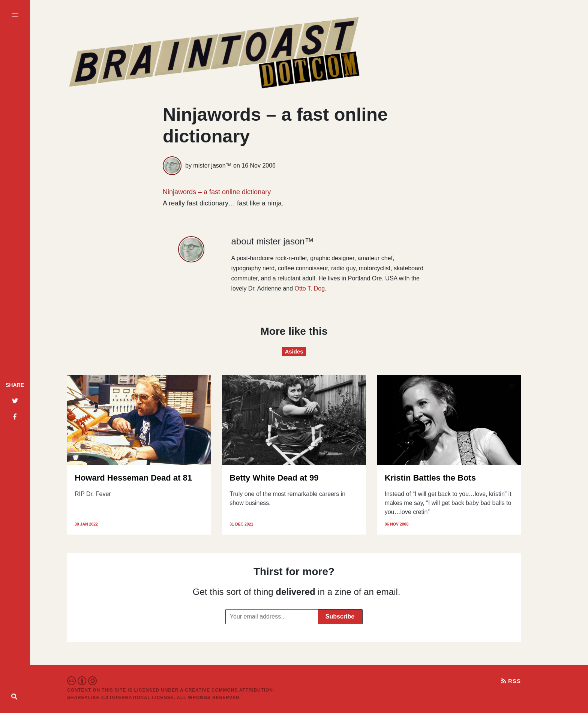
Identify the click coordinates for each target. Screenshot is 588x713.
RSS (511, 681)
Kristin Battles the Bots (430, 478)
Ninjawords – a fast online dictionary (217, 192)
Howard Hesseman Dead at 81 (133, 478)
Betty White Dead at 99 (274, 478)
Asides (294, 351)
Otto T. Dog (310, 288)
